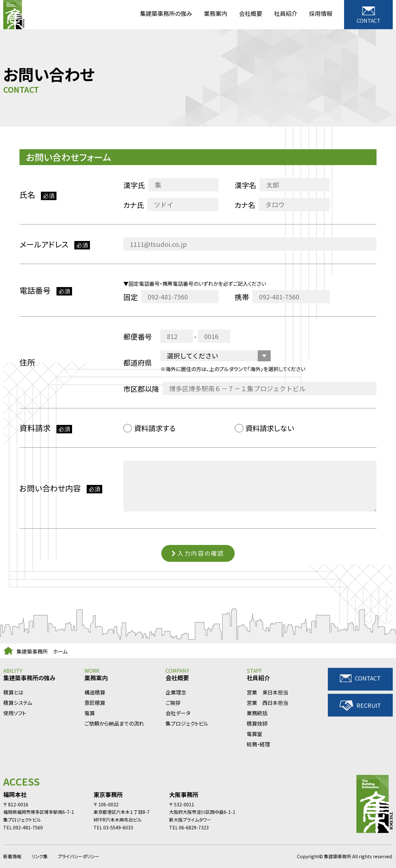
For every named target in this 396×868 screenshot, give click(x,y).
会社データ (178, 713)
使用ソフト (15, 713)
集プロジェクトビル (187, 723)
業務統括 (257, 713)
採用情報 (321, 13)
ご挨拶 (173, 703)
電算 (90, 713)
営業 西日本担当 (267, 703)
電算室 (254, 734)
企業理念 (176, 692)
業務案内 (216, 13)
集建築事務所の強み (166, 13)
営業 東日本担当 (267, 692)
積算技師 (257, 723)
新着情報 (12, 856)
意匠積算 (95, 703)
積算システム (18, 703)
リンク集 (40, 856)
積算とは (13, 692)
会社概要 (251, 13)
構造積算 (95, 692)
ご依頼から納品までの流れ (114, 723)
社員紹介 (286, 13)
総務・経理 (258, 744)
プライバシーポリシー (79, 856)
